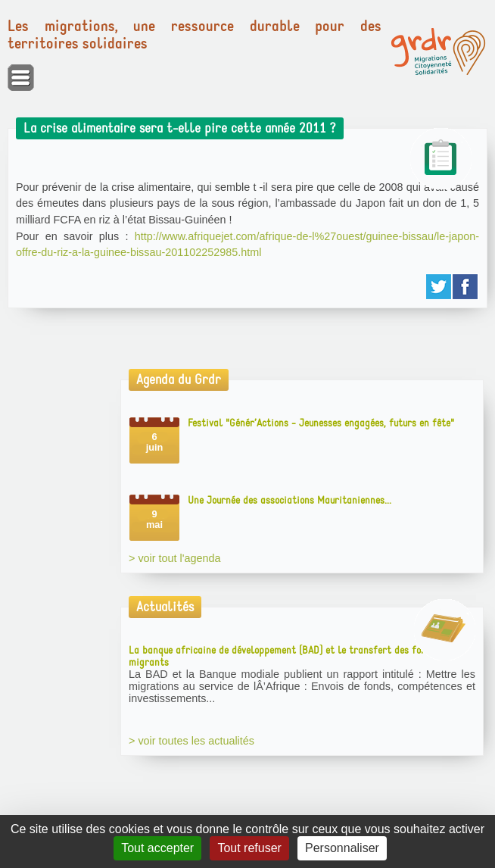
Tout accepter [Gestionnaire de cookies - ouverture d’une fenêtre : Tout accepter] (157, 848)
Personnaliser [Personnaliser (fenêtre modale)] (342, 848)
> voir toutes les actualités (191, 741)
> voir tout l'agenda (175, 558)
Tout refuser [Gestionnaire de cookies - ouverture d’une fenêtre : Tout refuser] (249, 848)
